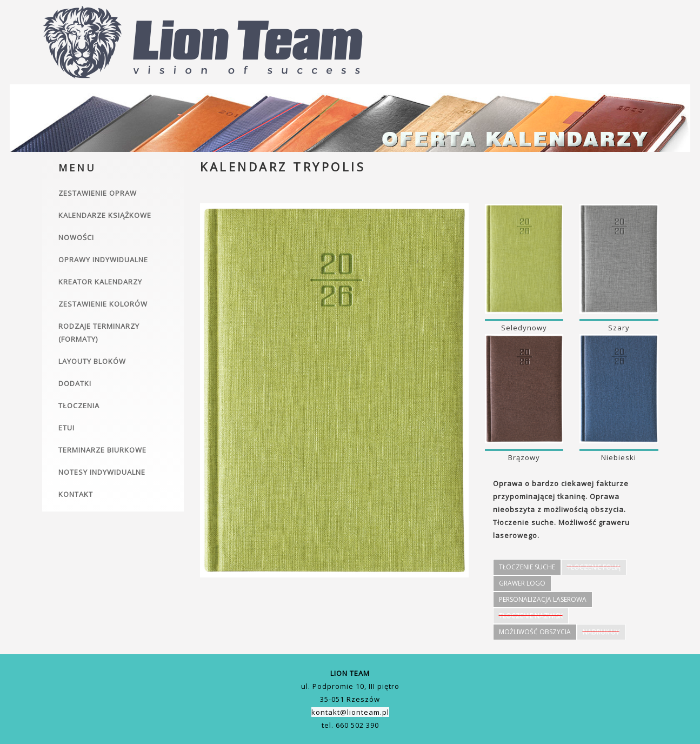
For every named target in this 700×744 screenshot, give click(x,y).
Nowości (76, 237)
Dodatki (75, 383)
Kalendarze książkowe (105, 215)
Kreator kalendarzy (100, 282)
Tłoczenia (79, 406)
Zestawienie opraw (98, 193)
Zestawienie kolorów (103, 304)
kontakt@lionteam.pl (350, 712)
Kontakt (76, 494)
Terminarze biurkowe (102, 450)
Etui (66, 428)
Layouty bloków (92, 361)
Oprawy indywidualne (103, 260)
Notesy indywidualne (102, 472)
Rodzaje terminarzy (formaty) (99, 333)
